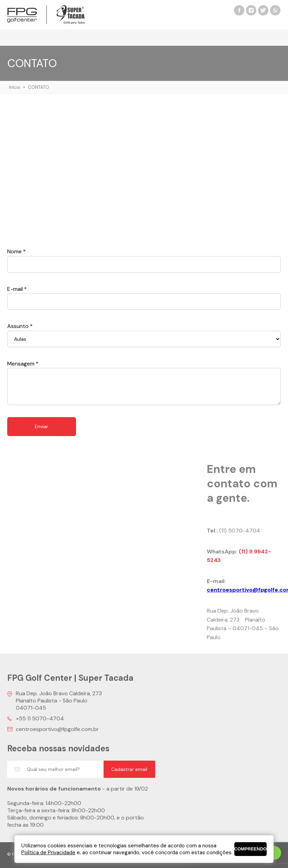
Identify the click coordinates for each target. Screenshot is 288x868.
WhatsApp (275, 10)
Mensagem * (23, 364)
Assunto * (20, 326)
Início (15, 87)
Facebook (239, 10)
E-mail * (17, 289)
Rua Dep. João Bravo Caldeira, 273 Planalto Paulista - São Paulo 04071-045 (59, 701)
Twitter (263, 10)
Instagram (251, 10)
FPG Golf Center (46, 15)
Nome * (17, 251)
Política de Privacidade (48, 853)
